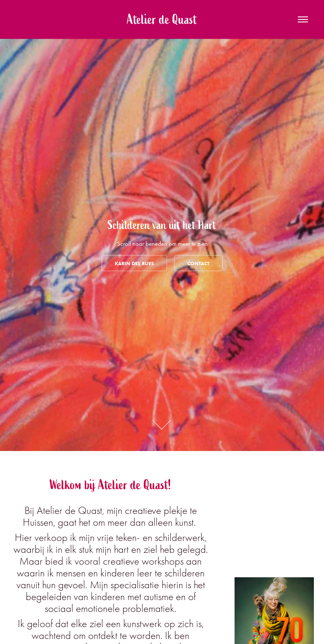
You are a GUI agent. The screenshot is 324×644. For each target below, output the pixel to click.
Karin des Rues (134, 263)
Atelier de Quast (162, 19)
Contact (198, 263)
